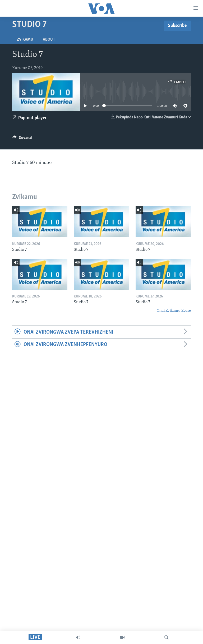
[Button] (22, 139)
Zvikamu (25, 40)
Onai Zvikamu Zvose (174, 311)
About (49, 40)
